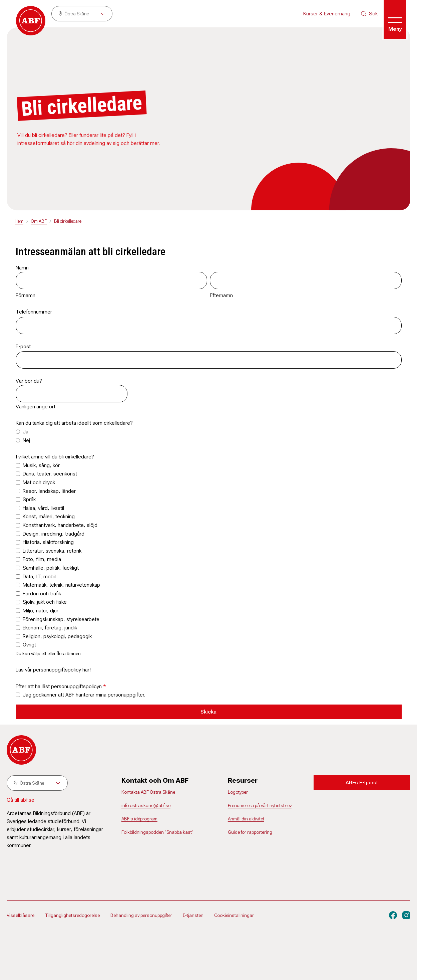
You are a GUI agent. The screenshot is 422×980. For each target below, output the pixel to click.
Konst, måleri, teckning (49, 516)
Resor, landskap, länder (49, 491)
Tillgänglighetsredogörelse (72, 915)
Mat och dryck (39, 482)
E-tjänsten (193, 915)
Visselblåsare (21, 915)
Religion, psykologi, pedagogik (57, 636)
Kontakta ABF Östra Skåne (148, 792)
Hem (19, 221)
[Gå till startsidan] (31, 21)
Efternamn (221, 295)
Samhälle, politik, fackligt (51, 568)
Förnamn (26, 295)
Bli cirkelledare (68, 221)
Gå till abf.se (21, 800)
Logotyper (238, 792)
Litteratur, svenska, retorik (52, 551)
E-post (23, 346)
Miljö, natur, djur (41, 611)
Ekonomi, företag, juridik (50, 628)
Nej (26, 440)
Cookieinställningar (234, 915)
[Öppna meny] (395, 19)
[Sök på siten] (369, 14)
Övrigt (29, 645)
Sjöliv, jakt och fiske (45, 602)
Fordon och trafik (42, 594)
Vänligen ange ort (36, 407)
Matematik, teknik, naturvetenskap (61, 585)
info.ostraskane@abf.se (146, 805)
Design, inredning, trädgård (54, 534)
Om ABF (39, 221)
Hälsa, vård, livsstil (43, 508)
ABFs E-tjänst (362, 782)
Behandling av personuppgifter (141, 915)
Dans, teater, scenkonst (50, 474)
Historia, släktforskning (48, 542)
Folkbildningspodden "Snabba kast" (157, 832)
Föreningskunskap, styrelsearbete (61, 619)
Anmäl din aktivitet (246, 819)
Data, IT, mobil (39, 576)
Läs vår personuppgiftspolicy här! (53, 670)
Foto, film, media (42, 559)
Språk (29, 499)
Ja (26, 432)
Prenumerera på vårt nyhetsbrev (260, 805)
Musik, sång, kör (41, 465)
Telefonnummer (34, 312)
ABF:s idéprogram (139, 819)
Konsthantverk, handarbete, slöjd (60, 525)
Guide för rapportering (250, 832)
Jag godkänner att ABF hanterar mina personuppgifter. (84, 695)
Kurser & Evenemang (327, 14)
